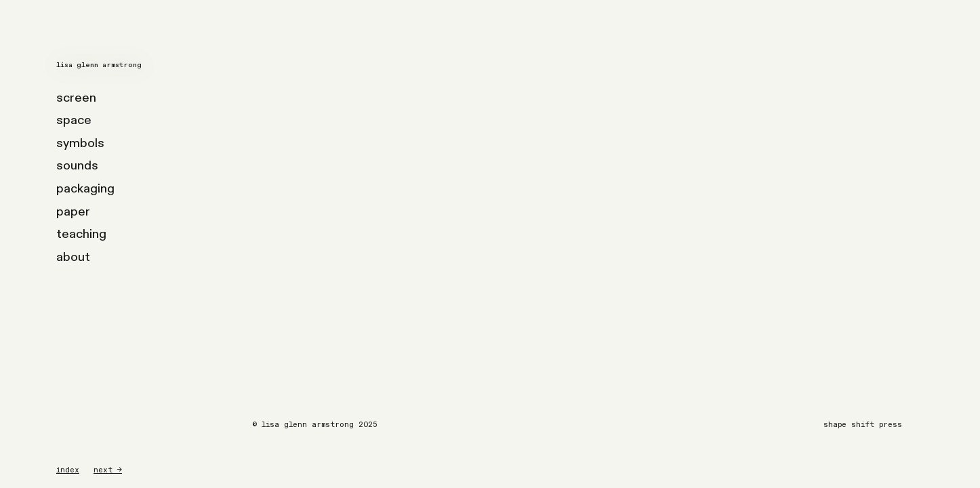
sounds (77, 166)
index (68, 470)
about (73, 257)
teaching (81, 234)
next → (108, 470)
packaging (85, 189)
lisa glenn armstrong (99, 65)
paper (73, 212)
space (74, 120)
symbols (80, 143)
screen (76, 98)
